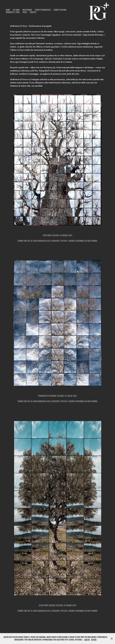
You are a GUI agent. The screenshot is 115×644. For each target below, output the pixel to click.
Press (25, 12)
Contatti (33, 12)
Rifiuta (94, 640)
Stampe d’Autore (60, 10)
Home (8, 10)
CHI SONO (16, 10)
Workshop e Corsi (13, 12)
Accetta (87, 640)
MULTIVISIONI (27, 10)
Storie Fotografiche (43, 10)
